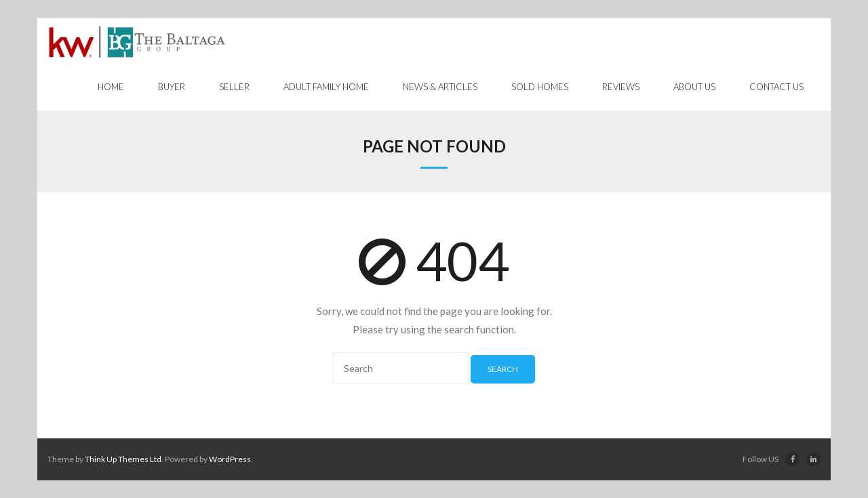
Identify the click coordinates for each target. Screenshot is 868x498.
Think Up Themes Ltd (123, 459)
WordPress (230, 459)
